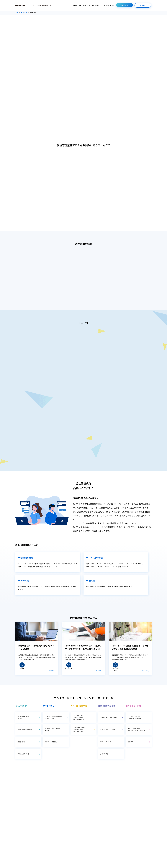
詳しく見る (52, 671)
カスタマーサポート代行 (25, 730)
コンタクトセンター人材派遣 (109, 717)
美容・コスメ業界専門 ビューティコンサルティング (136, 730)
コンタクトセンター (28, 717)
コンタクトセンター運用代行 (55, 717)
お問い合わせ (125, 5)
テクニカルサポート (23, 754)
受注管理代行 (21, 742)
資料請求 (143, 5)
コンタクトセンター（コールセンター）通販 (134, 717)
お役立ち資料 (110, 5)
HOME (75, 5)
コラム (103, 5)
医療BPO (130, 742)
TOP (17, 13)
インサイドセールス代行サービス (52, 730)
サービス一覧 (86, 5)
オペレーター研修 (105, 742)
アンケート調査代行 (51, 742)
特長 (80, 5)
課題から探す (96, 5)
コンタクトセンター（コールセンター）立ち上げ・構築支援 (79, 717)
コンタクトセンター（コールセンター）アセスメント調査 (79, 730)
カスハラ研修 (104, 754)
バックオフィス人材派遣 (107, 730)
